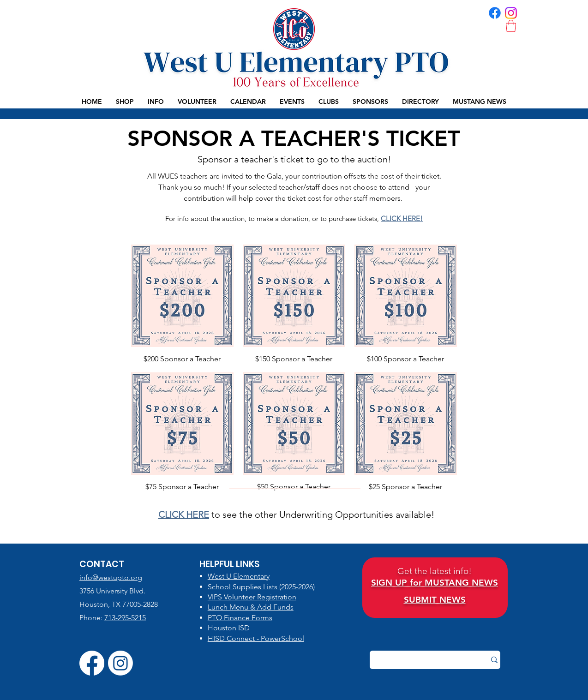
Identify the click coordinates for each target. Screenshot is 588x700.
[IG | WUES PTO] (511, 13)
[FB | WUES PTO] (495, 13)
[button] (511, 26)
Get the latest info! (435, 571)
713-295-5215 (125, 618)
